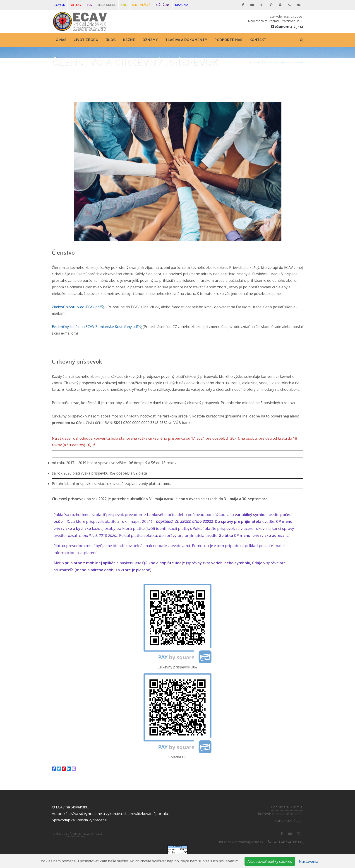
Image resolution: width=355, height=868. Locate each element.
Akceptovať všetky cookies (270, 861)
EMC (124, 5)
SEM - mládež (141, 5)
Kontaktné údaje (288, 820)
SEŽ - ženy (163, 5)
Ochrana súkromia (287, 807)
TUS (89, 5)
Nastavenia (308, 861)
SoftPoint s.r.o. (76, 834)
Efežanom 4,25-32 (287, 27)
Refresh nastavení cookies (280, 814)
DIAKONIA (182, 5)
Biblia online (107, 5)
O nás (252, 62)
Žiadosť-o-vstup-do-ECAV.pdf (76, 307)
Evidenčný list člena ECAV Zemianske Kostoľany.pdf (95, 327)
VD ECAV (76, 5)
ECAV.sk (60, 5)
